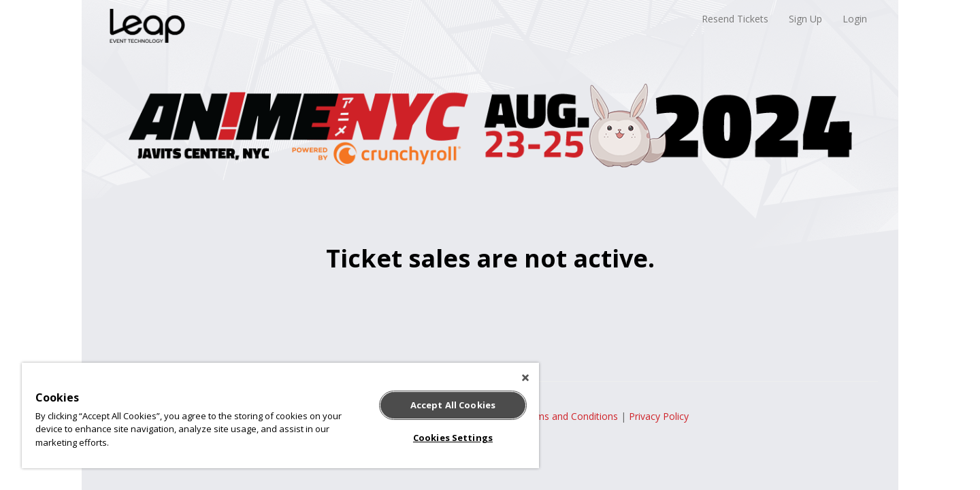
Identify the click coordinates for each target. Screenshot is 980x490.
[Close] (525, 378)
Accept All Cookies (453, 405)
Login (855, 19)
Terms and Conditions (569, 416)
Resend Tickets (735, 19)
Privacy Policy (659, 416)
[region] (280, 415)
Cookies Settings (453, 438)
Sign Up (805, 19)
